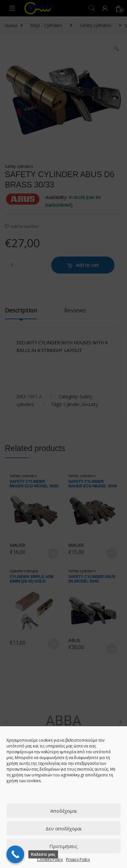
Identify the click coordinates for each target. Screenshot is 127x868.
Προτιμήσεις (64, 846)
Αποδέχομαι (64, 811)
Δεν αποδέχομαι (64, 828)
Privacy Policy (78, 859)
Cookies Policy (50, 859)
